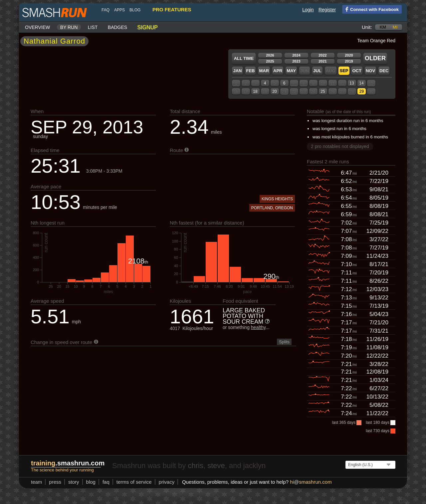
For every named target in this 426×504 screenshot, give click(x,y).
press (55, 482)
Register (327, 10)
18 (255, 91)
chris (195, 466)
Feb (250, 71)
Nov (370, 71)
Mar (264, 71)
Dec (384, 71)
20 (274, 91)
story (74, 482)
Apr (278, 71)
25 (323, 91)
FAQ (106, 10)
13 (352, 83)
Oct (357, 71)
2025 (270, 61)
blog (135, 10)
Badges (117, 27)
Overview (37, 27)
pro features (172, 9)
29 (362, 91)
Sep (344, 71)
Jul (317, 71)
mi (395, 27)
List (93, 27)
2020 (349, 55)
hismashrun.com (311, 482)
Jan (237, 71)
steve (216, 466)
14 (361, 83)
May (291, 71)
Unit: (367, 27)
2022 (322, 55)
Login (308, 10)
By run (69, 27)
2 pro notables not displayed (340, 146)
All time (244, 58)
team (36, 482)
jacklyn (254, 466)
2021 (322, 61)
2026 (270, 55)
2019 (349, 61)
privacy (167, 482)
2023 (296, 61)
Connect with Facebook (371, 9)
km (383, 27)
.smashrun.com (68, 463)
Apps (119, 10)
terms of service (134, 482)
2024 (296, 55)
